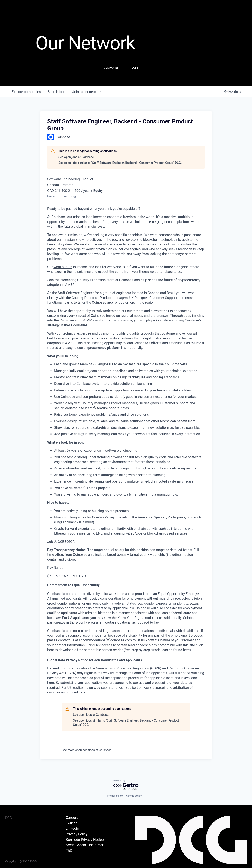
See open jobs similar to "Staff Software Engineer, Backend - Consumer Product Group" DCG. (120, 163)
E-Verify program (88, 622)
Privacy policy (115, 796)
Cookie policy (134, 796)
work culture (63, 267)
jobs (56, 92)
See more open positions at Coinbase (87, 750)
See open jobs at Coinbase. (77, 157)
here (51, 683)
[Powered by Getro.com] (126, 785)
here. (82, 692)
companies (26, 92)
